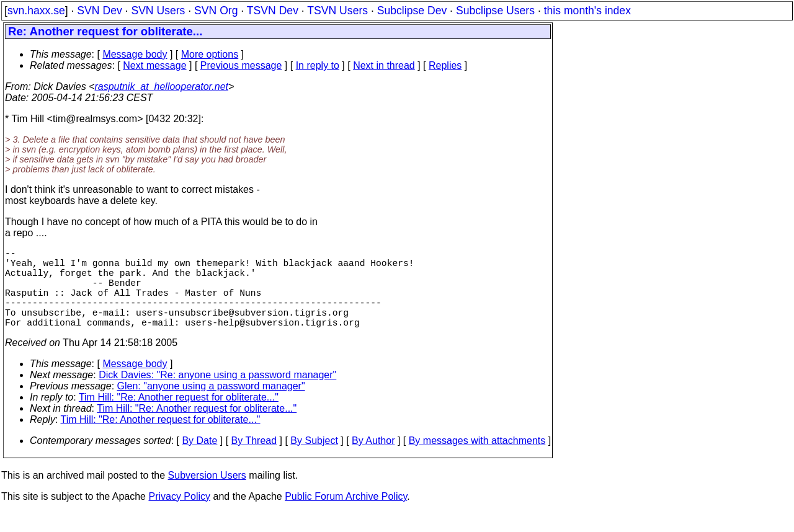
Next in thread (384, 65)
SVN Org (216, 11)
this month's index (587, 11)
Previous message (241, 65)
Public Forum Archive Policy (346, 516)
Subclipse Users (495, 11)
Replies (445, 65)
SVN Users (158, 11)
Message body (135, 54)
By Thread (254, 460)
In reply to (318, 65)
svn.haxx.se (36, 11)
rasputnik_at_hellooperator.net (161, 86)
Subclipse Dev (412, 11)
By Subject (314, 460)
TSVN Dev (273, 11)
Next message (154, 65)
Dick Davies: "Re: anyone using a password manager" (217, 395)
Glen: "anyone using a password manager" (211, 406)
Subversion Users (207, 495)
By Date (199, 460)
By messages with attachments (477, 460)
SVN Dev (99, 11)
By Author (373, 460)
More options (210, 54)
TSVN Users (337, 11)
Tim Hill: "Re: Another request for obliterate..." (179, 417)
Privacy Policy (179, 516)
